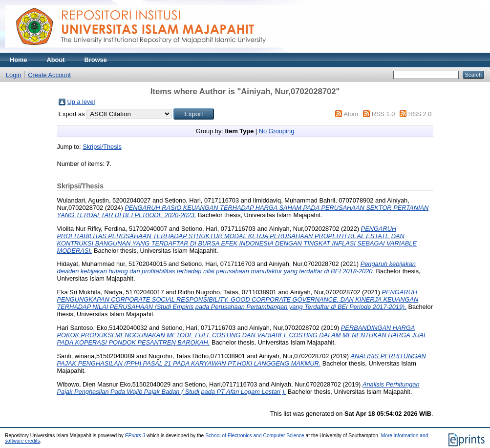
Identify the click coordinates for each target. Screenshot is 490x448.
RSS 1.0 (383, 114)
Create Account (49, 75)
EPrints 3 (135, 436)
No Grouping (277, 131)
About (56, 60)
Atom (351, 114)
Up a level (81, 102)
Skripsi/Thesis (102, 147)
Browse (96, 60)
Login (13, 75)
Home (19, 60)
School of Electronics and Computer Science (255, 436)
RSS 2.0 (420, 114)
